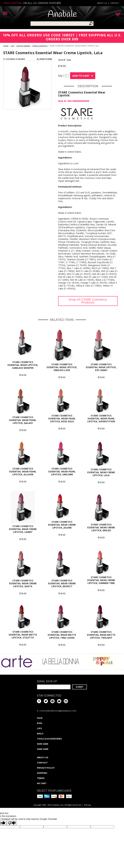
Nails (40, 734)
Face (40, 718)
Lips (12, 46)
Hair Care (43, 749)
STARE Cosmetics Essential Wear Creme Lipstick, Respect (62, 583)
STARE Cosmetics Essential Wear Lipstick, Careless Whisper (23, 365)
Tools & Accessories (49, 739)
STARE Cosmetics (40, 46)
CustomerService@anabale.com (58, 711)
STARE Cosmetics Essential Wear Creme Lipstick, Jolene (62, 525)
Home (6, 46)
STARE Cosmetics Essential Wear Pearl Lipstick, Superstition (101, 418)
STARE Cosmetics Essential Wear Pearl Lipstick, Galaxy (23, 420)
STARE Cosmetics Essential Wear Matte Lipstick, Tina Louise (62, 635)
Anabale (62, 14)
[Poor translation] (12, 823)
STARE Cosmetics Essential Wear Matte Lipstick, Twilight (101, 635)
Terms (41, 778)
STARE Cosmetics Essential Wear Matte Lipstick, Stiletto (23, 635)
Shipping (42, 773)
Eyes (40, 723)
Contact (115, 3)
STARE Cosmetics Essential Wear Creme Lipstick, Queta (23, 583)
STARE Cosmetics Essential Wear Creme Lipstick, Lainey (23, 529)
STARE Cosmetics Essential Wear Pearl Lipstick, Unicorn (62, 472)
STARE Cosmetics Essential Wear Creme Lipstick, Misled (101, 527)
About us (102, 3)
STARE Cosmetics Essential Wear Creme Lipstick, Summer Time (101, 580)
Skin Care (43, 744)
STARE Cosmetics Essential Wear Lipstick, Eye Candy (101, 367)
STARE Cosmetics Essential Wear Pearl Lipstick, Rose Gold (62, 418)
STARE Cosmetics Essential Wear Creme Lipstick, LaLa (101, 472)
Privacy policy (46, 768)
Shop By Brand (23, 46)
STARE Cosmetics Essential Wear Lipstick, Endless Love (62, 367)
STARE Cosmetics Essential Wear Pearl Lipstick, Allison (23, 472)
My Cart (42, 783)
